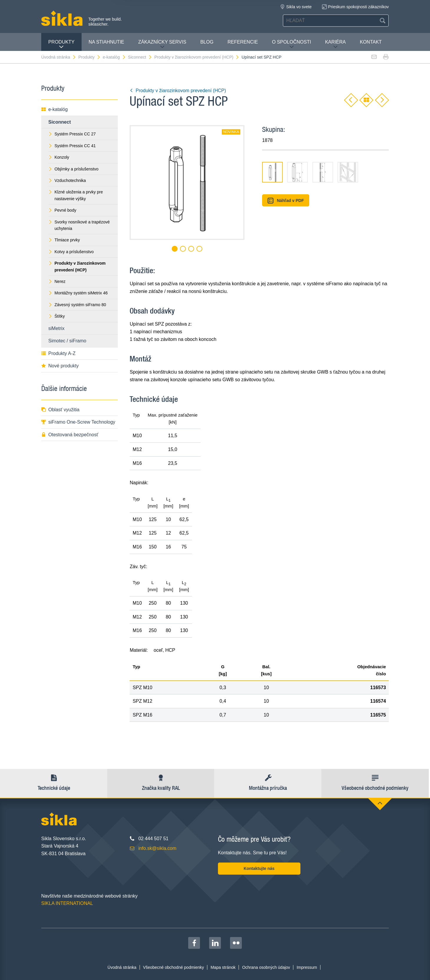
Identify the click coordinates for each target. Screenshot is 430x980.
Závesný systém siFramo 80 (77, 305)
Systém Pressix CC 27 (72, 134)
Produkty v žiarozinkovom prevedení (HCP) (197, 57)
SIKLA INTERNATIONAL (67, 903)
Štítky (57, 316)
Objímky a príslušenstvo (73, 169)
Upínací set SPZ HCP (261, 57)
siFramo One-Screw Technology (78, 422)
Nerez (57, 281)
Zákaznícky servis (162, 44)
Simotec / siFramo (67, 341)
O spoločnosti (291, 44)
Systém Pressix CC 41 (72, 146)
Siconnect (140, 57)
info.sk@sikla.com (157, 848)
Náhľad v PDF (286, 201)
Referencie (243, 42)
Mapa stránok (223, 967)
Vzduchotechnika (67, 180)
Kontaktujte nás (259, 868)
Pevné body (62, 210)
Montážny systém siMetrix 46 (78, 293)
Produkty (61, 44)
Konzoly (59, 157)
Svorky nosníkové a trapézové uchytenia (79, 225)
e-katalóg (114, 57)
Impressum (307, 967)
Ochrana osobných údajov (266, 967)
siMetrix (56, 328)
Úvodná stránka (59, 57)
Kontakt (371, 42)
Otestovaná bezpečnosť (70, 435)
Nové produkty (60, 366)
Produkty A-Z (58, 353)
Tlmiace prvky (64, 240)
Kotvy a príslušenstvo (71, 252)
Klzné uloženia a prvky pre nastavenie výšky (76, 195)
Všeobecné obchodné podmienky (174, 967)
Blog (207, 42)
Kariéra (335, 44)
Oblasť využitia (60, 410)
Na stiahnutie (106, 42)
